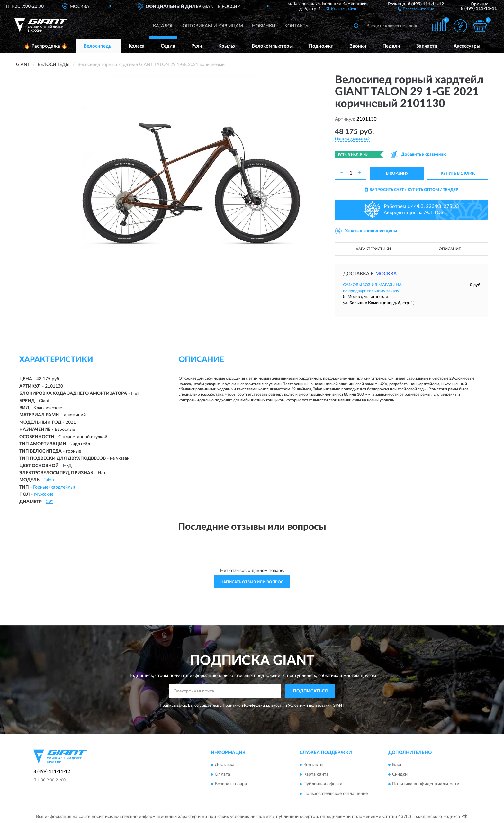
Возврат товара (231, 784)
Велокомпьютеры (272, 46)
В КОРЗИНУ (397, 173)
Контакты (297, 26)
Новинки (264, 26)
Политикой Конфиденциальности (253, 705)
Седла (168, 46)
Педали (391, 46)
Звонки (358, 46)
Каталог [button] (163, 26)
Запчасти (427, 46)
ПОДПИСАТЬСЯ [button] (310, 691)
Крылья (227, 46)
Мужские (44, 494)
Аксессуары (467, 46)
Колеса (137, 46)
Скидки (400, 774)
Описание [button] (450, 249)
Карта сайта (316, 774)
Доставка (225, 765)
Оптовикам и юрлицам (213, 26)
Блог (397, 765)
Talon (49, 480)
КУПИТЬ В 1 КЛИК (458, 173)
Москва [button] (386, 274)
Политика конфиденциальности (426, 784)
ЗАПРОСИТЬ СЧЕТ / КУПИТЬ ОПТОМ (412, 190)
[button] (416, 9)
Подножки (321, 46)
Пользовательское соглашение (336, 794)
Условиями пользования (310, 705)
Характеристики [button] (373, 249)
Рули (197, 46)
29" (49, 502)
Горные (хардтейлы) (54, 487)
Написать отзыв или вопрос (252, 582)
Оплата (222, 774)
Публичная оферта (323, 784)
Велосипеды (98, 46)
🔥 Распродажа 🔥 (46, 46)
